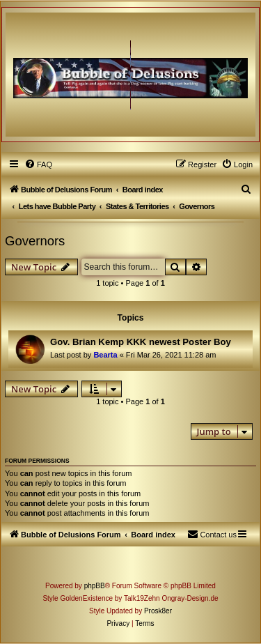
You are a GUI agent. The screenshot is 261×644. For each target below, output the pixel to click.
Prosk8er (158, 611)
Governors (35, 241)
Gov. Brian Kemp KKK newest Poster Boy (141, 342)
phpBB (95, 586)
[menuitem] (38, 164)
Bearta (105, 355)
